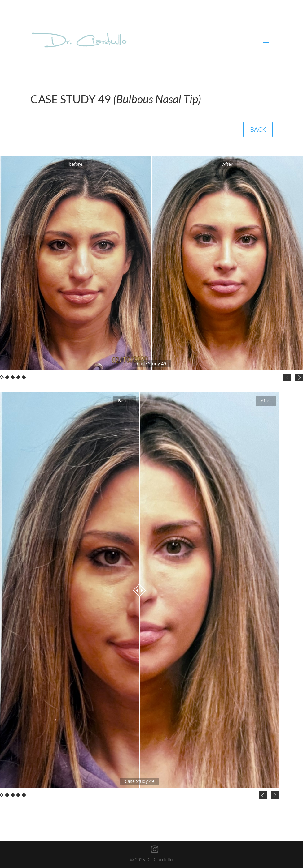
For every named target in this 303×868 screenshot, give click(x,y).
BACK (258, 129)
